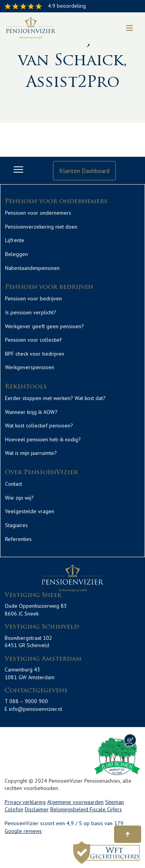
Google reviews (23, 831)
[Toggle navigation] (130, 28)
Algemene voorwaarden (75, 802)
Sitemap (115, 802)
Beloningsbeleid (70, 809)
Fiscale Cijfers (106, 809)
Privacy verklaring (25, 802)
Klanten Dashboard (84, 171)
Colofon (14, 809)
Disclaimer (37, 809)
